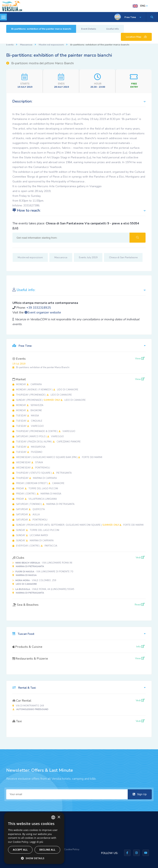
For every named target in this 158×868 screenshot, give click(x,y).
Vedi (140, 558)
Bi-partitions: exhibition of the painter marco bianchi (41, 29)
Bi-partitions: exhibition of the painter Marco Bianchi (41, 366)
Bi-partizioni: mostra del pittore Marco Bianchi (40, 63)
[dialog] (34, 838)
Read (140, 605)
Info (140, 647)
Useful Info (113, 29)
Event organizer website (43, 312)
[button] (34, 858)
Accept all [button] (20, 850)
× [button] (59, 817)
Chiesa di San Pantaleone (123, 257)
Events (10, 45)
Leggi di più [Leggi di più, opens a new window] (36, 842)
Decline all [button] (47, 850)
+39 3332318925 (39, 308)
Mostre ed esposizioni (51, 45)
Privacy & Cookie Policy (66, 849)
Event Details (89, 29)
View (140, 359)
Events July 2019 (88, 257)
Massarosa (26, 45)
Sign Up (140, 794)
